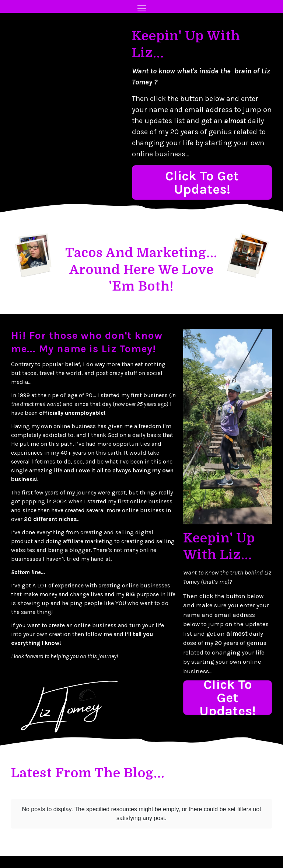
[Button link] (202, 183)
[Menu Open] (141, 8)
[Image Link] (34, 255)
